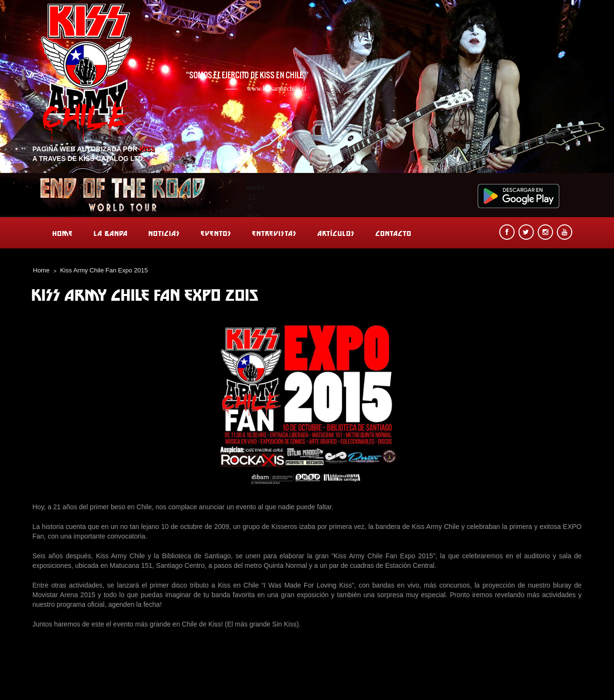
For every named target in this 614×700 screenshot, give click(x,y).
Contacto (393, 233)
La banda (111, 233)
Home (63, 233)
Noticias (164, 233)
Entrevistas (274, 233)
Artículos (336, 233)
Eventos (216, 233)
